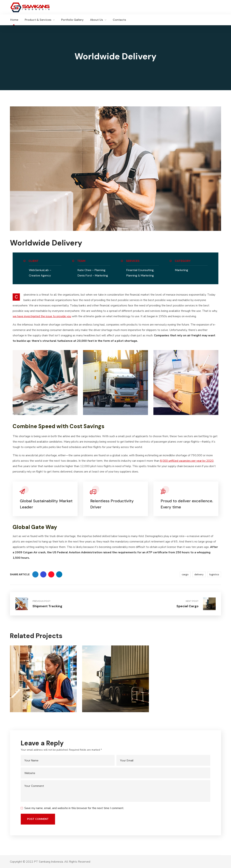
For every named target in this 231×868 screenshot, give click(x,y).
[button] (219, 20)
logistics (214, 574)
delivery (199, 574)
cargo (185, 574)
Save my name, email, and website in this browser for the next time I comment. (74, 808)
